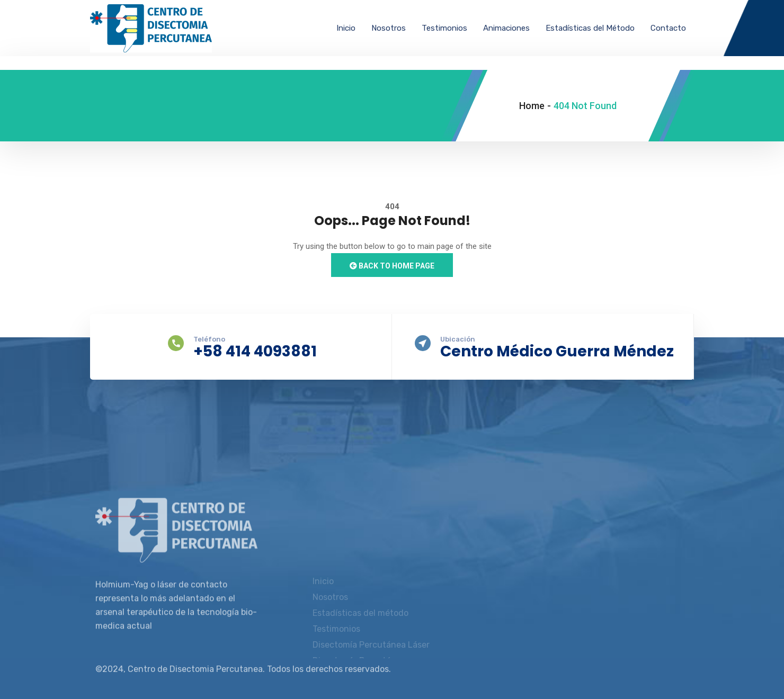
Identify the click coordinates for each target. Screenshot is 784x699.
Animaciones (506, 28)
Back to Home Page (392, 266)
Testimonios (444, 28)
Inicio (346, 28)
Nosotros (389, 28)
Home (532, 106)
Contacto (668, 28)
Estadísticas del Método (590, 28)
